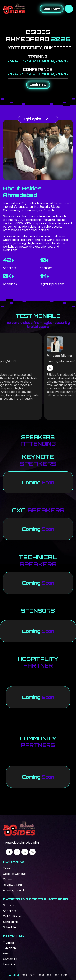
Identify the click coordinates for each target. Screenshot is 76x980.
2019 (64, 975)
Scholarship (11, 922)
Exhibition (9, 948)
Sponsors (9, 905)
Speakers (10, 911)
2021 (56, 975)
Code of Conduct (15, 874)
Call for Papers (13, 916)
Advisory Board (13, 890)
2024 (33, 975)
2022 (49, 975)
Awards (8, 953)
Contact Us (10, 959)
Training (8, 942)
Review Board (12, 885)
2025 (25, 975)
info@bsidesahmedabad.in (21, 843)
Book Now (52, 9)
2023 (41, 975)
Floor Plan (10, 964)
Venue (7, 879)
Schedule (9, 927)
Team (7, 868)
